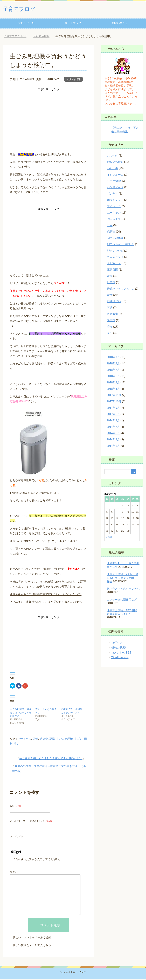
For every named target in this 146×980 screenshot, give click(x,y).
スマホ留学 (114, 182)
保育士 (111, 232)
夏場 (52, 740)
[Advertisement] (48, 117)
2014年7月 (113, 428)
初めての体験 (115, 239)
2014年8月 (113, 421)
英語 (110, 308)
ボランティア (115, 201)
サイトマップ (73, 24)
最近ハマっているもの (121, 289)
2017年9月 (113, 409)
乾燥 (35, 740)
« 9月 (109, 538)
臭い (17, 744)
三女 (110, 226)
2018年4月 (113, 390)
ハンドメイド (115, 188)
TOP (15, 37)
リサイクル (24, 740)
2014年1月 (113, 447)
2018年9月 (113, 358)
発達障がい (114, 302)
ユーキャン (114, 213)
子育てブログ (22, 9)
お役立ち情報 (73, 80)
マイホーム (114, 207)
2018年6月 (113, 377)
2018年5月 (113, 383)
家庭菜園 (113, 270)
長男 (110, 334)
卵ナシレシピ (115, 251)
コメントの (121, 653)
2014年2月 (113, 440)
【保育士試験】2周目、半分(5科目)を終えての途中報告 (123, 579)
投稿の (119, 648)
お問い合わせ (120, 24)
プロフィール (26, 24)
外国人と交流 (115, 258)
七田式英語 (114, 220)
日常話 (111, 283)
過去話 (111, 321)
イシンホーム (115, 175)
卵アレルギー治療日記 (121, 245)
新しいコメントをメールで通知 (32, 938)
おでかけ (113, 156)
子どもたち (114, 264)
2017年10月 (114, 402)
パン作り (113, 194)
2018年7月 (113, 371)
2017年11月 (114, 396)
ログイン (117, 643)
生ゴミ (78, 740)
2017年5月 (113, 415)
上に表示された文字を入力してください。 (36, 860)
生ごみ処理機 (65, 740)
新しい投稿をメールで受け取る (32, 946)
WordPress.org (120, 658)
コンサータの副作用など (122, 600)
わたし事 (113, 169)
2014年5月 (113, 434)
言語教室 (113, 315)
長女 (110, 327)
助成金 (44, 740)
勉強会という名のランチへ (123, 590)
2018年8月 (113, 364)
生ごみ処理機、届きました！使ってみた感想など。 (20, 713)
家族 (110, 277)
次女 (110, 296)
